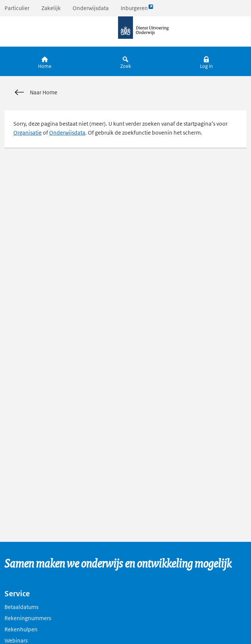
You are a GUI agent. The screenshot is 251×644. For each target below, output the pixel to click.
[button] (206, 61)
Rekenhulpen (21, 629)
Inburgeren (137, 10)
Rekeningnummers (28, 618)
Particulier (17, 8)
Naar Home (35, 92)
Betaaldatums (21, 607)
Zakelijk (51, 8)
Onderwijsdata (91, 8)
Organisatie (28, 133)
